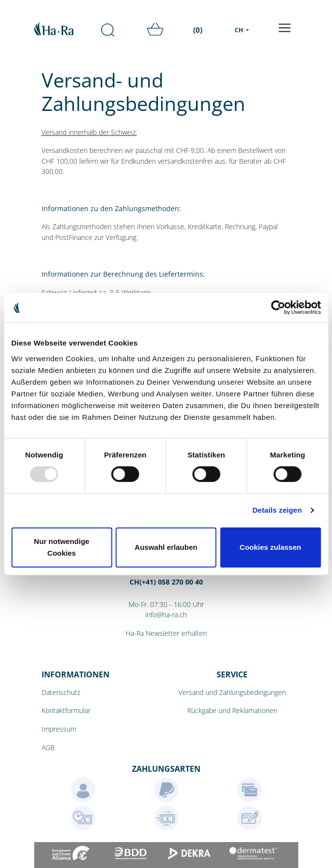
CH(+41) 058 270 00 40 (166, 582)
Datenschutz (61, 692)
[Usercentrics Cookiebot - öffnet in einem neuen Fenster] (278, 307)
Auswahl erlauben (166, 547)
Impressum (59, 729)
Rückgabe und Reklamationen (232, 710)
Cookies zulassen (270, 547)
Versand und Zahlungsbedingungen (232, 692)
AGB (48, 748)
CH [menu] (240, 30)
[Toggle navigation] (285, 28)
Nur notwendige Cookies (61, 547)
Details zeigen (277, 510)
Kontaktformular (66, 710)
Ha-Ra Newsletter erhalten (166, 633)
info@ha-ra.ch (166, 615)
